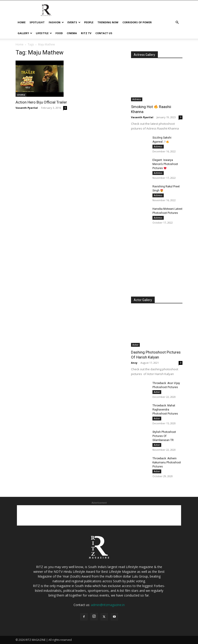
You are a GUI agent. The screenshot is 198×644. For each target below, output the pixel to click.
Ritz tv (86, 33)
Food (59, 33)
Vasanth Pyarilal (27, 108)
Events (74, 22)
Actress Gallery (144, 55)
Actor (135, 345)
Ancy (134, 363)
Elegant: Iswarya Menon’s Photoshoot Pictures (165, 164)
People (89, 22)
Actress (137, 99)
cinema (72, 33)
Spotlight (37, 22)
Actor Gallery (143, 300)
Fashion (56, 22)
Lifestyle (44, 33)
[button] (177, 22)
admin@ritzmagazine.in (108, 605)
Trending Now (108, 22)
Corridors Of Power (137, 22)
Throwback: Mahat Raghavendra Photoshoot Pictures (165, 410)
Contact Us (104, 33)
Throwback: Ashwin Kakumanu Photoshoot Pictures (167, 462)
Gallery (25, 33)
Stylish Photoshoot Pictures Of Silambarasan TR (164, 436)
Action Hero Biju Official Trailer (41, 102)
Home (22, 22)
